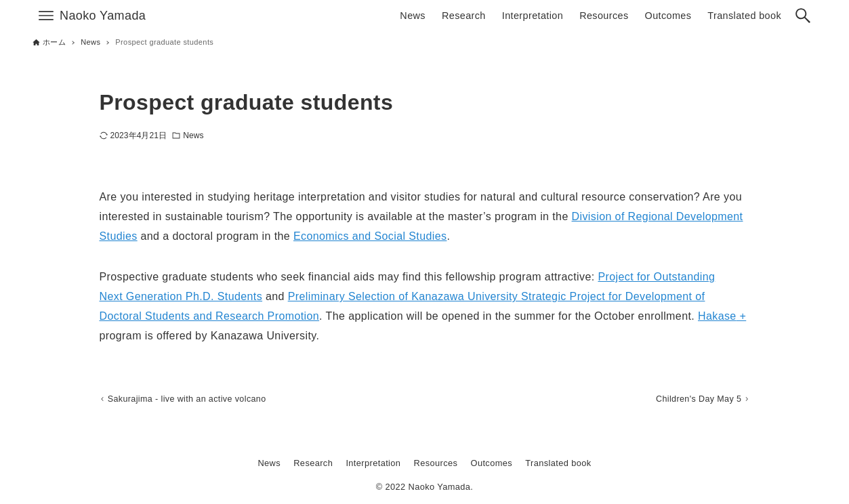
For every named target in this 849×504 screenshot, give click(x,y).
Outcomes (492, 463)
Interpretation (373, 463)
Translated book (558, 463)
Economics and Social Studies (370, 236)
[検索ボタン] (803, 16)
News (193, 135)
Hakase (717, 316)
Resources (436, 463)
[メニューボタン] (46, 16)
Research (313, 463)
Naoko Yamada (103, 16)
